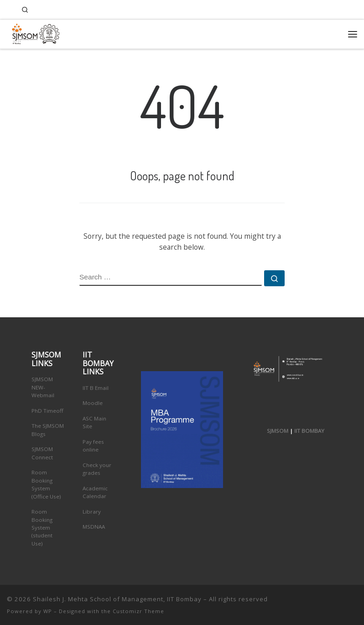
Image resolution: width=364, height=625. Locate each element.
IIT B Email (96, 388)
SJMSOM (278, 431)
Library (92, 512)
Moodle (93, 403)
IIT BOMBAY (309, 431)
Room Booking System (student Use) (42, 528)
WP (48, 611)
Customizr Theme (138, 611)
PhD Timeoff (47, 411)
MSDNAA (94, 527)
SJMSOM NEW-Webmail (43, 387)
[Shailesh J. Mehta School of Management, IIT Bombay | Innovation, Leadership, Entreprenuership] (34, 33)
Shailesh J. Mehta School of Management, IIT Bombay (117, 599)
